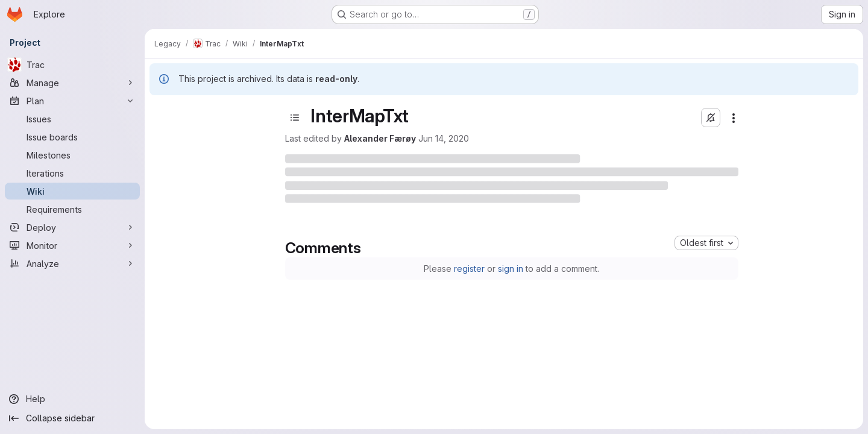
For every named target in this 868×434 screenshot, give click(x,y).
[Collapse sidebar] (72, 418)
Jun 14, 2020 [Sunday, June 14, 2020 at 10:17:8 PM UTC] (444, 138)
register (469, 269)
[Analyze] (72, 263)
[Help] (72, 399)
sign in (511, 269)
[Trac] (72, 64)
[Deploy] (72, 227)
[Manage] (72, 83)
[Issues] (72, 119)
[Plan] (72, 101)
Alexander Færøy (380, 138)
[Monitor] (72, 245)
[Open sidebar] (295, 118)
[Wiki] (72, 191)
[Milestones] (72, 155)
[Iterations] (72, 173)
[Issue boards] (72, 137)
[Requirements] (72, 209)
